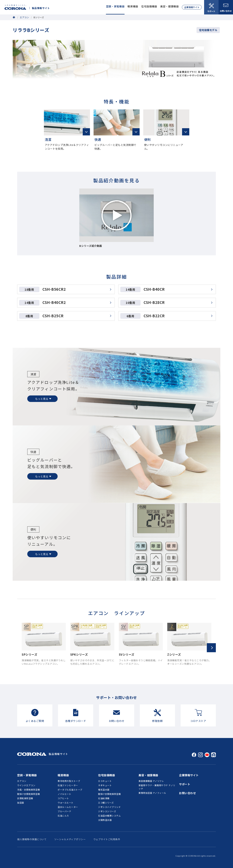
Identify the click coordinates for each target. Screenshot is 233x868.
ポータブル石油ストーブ (70, 790)
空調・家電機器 (115, 6)
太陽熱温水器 (105, 820)
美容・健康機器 (170, 6)
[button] (211, 648)
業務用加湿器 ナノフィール (152, 793)
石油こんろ (63, 816)
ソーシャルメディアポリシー (70, 839)
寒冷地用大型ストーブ (69, 781)
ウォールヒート (66, 803)
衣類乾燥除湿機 (25, 798)
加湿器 (21, 803)
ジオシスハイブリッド (109, 807)
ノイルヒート (64, 794)
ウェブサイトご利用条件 (107, 839)
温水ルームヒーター (68, 807)
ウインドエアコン (26, 785)
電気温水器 (104, 790)
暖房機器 (133, 6)
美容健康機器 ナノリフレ (151, 781)
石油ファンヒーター (68, 785)
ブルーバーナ (64, 811)
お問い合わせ (226, 8)
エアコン (24, 17)
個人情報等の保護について (32, 839)
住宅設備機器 (149, 6)
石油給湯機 (104, 798)
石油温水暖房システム (109, 816)
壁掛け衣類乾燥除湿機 (28, 794)
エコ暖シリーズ (106, 803)
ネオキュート (105, 785)
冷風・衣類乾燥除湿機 (28, 790)
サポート (211, 8)
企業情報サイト (192, 7)
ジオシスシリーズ (107, 811)
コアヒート (63, 798)
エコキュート (105, 781)
